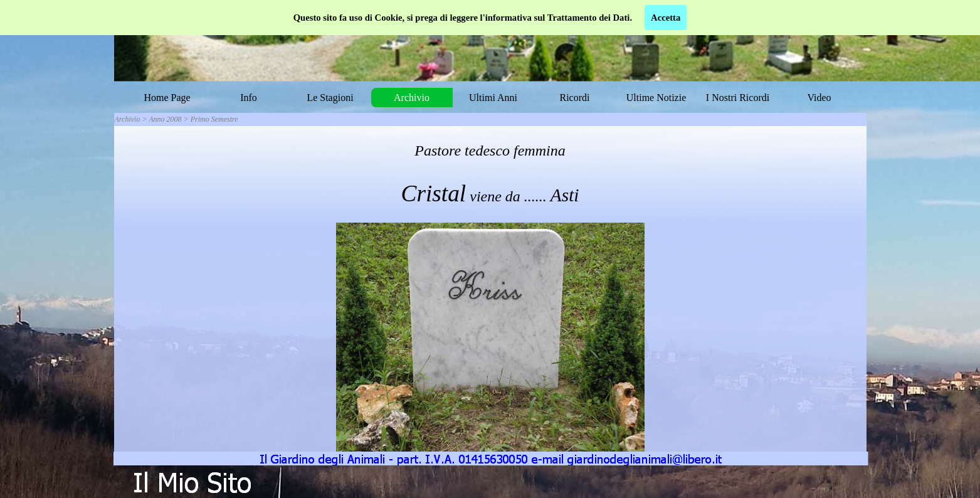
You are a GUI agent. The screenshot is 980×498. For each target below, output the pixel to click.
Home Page (167, 98)
